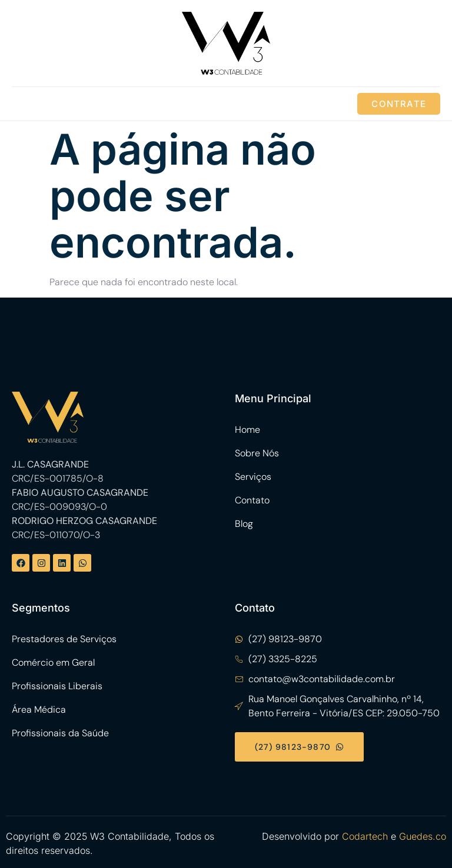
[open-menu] (23, 104)
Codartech (365, 836)
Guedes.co (423, 836)
